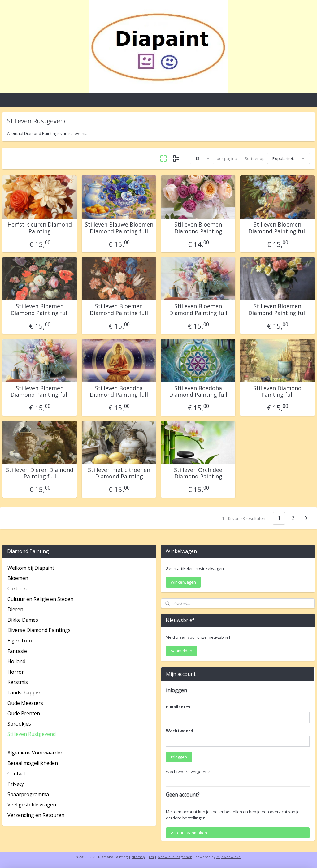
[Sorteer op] (289, 158)
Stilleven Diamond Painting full (277, 392)
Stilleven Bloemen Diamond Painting (198, 228)
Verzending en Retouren (36, 815)
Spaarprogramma (28, 794)
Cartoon (17, 589)
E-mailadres (178, 707)
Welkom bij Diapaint (31, 568)
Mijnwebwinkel (229, 857)
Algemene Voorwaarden (35, 753)
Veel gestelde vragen (32, 805)
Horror (16, 672)
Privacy (16, 784)
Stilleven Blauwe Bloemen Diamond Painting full (119, 228)
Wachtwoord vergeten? (188, 772)
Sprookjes (19, 724)
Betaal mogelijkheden (33, 763)
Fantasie (17, 651)
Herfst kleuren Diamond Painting (40, 228)
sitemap (138, 857)
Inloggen (179, 757)
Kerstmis (18, 682)
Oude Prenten (24, 713)
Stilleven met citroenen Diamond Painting (119, 473)
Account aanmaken (189, 833)
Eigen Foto (20, 641)
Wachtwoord (180, 731)
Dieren (15, 609)
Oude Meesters (25, 703)
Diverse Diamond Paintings (39, 630)
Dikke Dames (23, 620)
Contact (16, 774)
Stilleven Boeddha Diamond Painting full (119, 392)
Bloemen (18, 578)
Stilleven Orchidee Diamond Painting (198, 473)
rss (151, 857)
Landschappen (24, 693)
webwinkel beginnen (175, 857)
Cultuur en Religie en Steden (40, 599)
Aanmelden (181, 651)
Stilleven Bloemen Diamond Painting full (277, 228)
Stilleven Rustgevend (32, 734)
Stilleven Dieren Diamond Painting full (40, 473)
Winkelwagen (183, 582)
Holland (16, 661)
